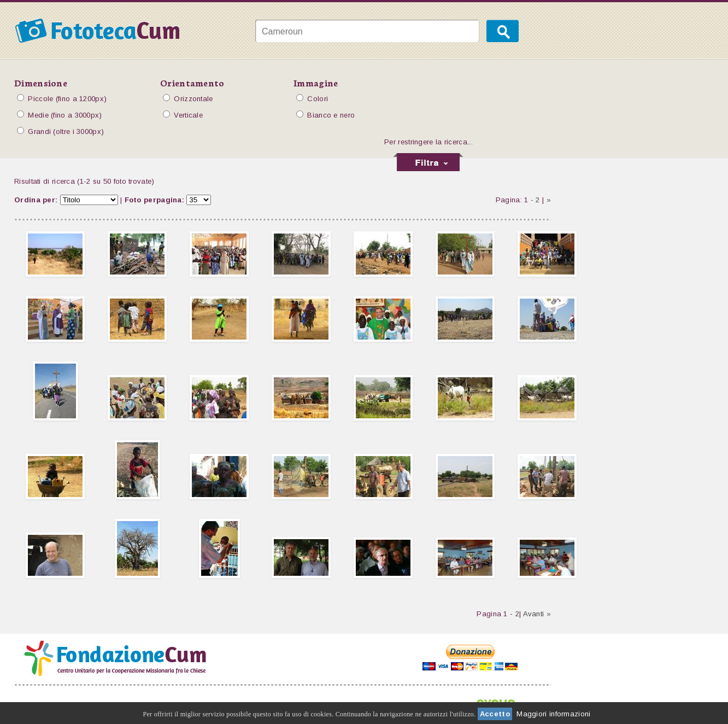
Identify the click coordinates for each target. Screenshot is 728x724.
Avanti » (537, 614)
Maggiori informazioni (553, 714)
